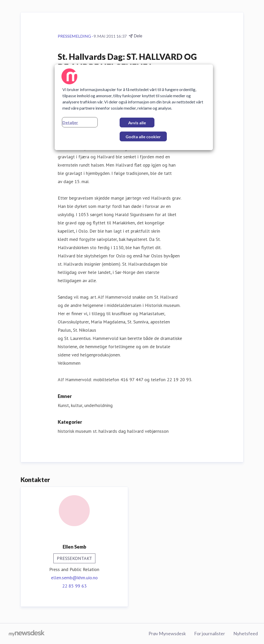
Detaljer (70, 122)
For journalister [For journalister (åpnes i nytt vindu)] (210, 633)
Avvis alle (137, 123)
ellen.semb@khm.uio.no (74, 578)
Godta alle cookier (143, 137)
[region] (134, 107)
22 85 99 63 (74, 586)
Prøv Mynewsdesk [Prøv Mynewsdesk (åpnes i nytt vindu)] (167, 633)
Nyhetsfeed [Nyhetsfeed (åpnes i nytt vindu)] (246, 633)
